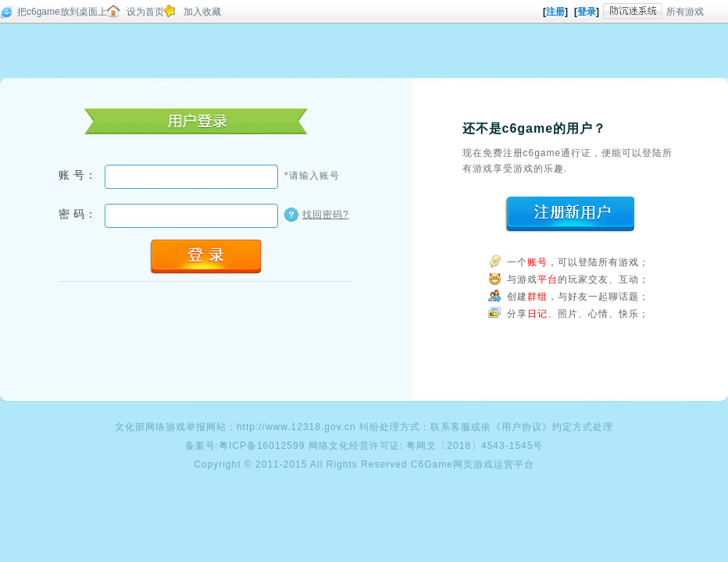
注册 (555, 12)
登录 (587, 12)
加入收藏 (202, 12)
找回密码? (326, 215)
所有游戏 (685, 12)
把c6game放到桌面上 (62, 12)
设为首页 (145, 12)
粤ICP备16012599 (262, 446)
